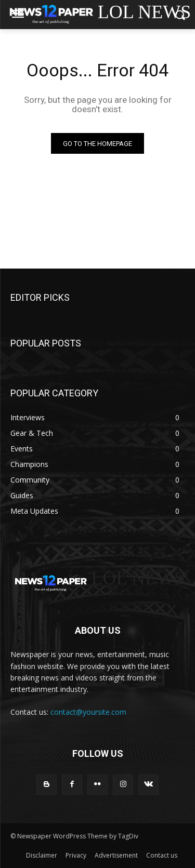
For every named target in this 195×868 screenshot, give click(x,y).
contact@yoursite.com (88, 712)
